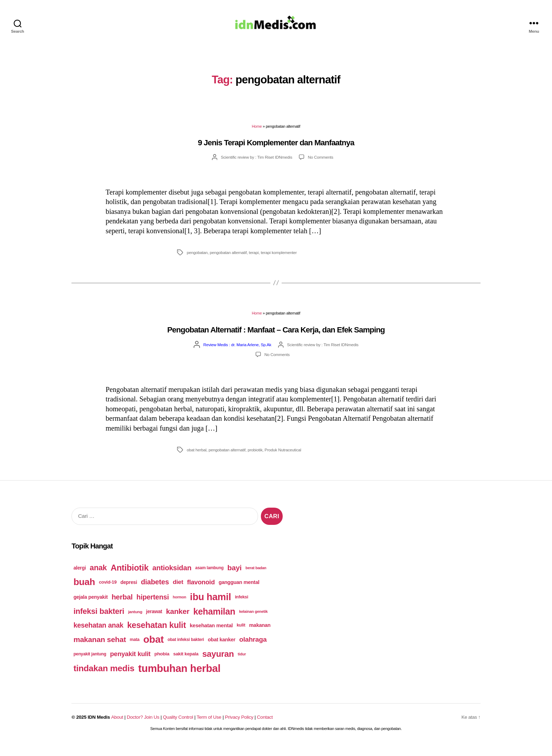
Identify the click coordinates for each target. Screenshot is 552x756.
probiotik (255, 460)
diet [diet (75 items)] (178, 592)
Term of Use (209, 727)
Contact (265, 727)
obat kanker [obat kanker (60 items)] (221, 650)
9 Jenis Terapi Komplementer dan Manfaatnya (276, 153)
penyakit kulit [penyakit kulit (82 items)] (130, 664)
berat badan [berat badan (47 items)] (256, 578)
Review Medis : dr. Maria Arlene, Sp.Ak (237, 355)
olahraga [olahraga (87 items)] (253, 650)
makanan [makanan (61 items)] (260, 635)
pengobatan (197, 263)
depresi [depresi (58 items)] (129, 592)
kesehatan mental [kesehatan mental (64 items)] (211, 636)
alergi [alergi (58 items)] (80, 578)
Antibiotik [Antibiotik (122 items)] (130, 578)
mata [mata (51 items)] (135, 650)
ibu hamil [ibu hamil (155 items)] (211, 607)
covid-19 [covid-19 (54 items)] (108, 592)
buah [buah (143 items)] (84, 592)
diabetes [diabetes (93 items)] (155, 592)
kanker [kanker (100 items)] (178, 621)
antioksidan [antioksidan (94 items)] (172, 578)
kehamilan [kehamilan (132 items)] (214, 622)
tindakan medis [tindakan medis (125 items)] (104, 678)
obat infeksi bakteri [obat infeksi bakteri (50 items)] (186, 650)
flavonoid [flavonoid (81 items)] (201, 592)
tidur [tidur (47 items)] (242, 664)
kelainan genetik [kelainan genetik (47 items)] (253, 622)
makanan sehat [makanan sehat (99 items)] (100, 650)
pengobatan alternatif (228, 263)
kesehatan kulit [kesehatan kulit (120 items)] (156, 635)
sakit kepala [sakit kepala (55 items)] (186, 664)
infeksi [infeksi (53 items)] (241, 607)
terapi (254, 263)
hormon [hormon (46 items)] (180, 607)
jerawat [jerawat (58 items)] (154, 622)
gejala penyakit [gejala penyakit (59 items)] (91, 607)
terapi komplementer (279, 263)
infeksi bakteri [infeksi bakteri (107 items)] (99, 621)
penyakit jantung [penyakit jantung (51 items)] (90, 664)
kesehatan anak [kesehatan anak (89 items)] (99, 635)
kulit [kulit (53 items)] (241, 635)
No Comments (321, 167)
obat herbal (196, 460)
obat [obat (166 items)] (153, 650)
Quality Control (178, 727)
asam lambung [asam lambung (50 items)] (209, 578)
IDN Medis (99, 727)
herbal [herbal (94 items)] (122, 607)
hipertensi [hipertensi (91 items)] (153, 607)
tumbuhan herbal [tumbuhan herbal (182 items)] (180, 678)
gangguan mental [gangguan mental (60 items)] (239, 592)
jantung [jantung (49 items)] (135, 622)
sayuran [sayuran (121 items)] (218, 664)
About (117, 727)
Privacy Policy (239, 727)
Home (257, 136)
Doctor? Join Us (143, 727)
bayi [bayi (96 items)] (235, 578)
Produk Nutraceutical (283, 460)
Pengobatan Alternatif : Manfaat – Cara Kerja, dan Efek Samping (276, 340)
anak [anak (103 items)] (98, 578)
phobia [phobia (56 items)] (162, 664)
